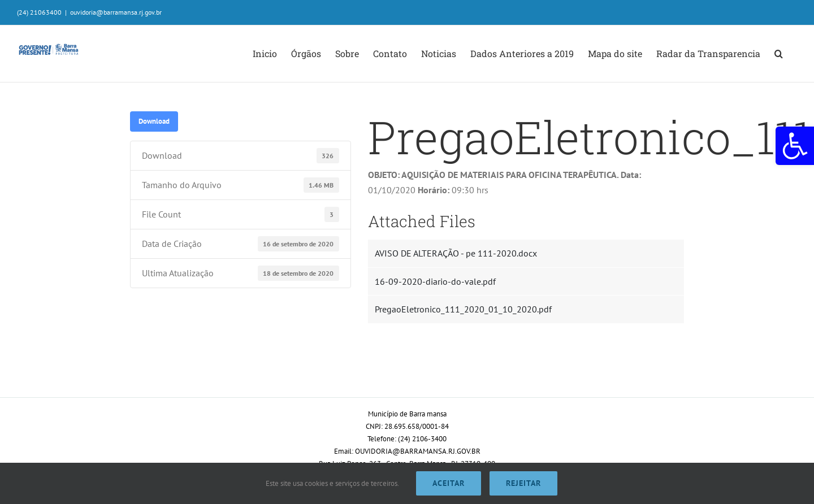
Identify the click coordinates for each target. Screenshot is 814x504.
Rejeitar (523, 483)
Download (154, 121)
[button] (795, 146)
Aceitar (449, 483)
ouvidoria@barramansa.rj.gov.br (116, 12)
